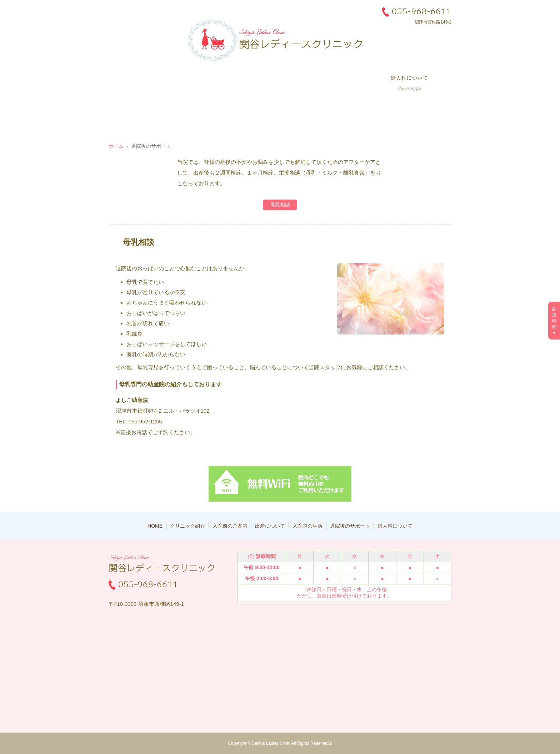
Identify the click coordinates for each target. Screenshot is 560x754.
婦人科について (410, 84)
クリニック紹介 (148, 84)
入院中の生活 (298, 84)
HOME (155, 526)
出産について (250, 84)
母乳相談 (280, 205)
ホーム (116, 146)
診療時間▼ (554, 321)
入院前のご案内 (200, 84)
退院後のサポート (351, 84)
